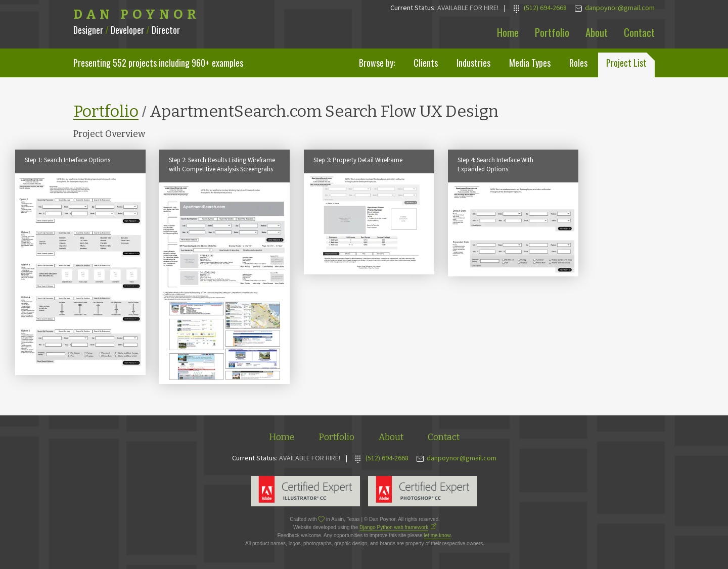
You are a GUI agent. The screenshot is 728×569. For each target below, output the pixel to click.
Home (508, 32)
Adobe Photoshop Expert (423, 491)
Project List (626, 63)
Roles (578, 63)
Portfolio (552, 32)
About (597, 32)
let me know (437, 535)
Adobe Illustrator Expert (305, 491)
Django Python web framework (394, 527)
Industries (473, 63)
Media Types (530, 63)
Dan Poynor (137, 15)
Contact (639, 32)
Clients (426, 63)
